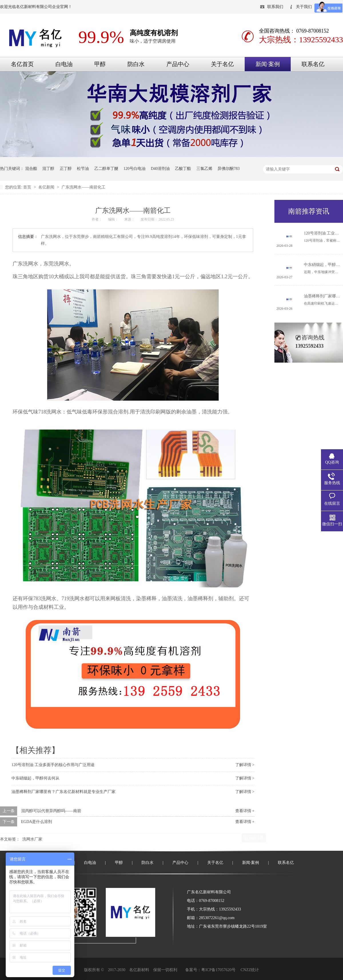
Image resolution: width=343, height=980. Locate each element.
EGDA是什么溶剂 (37, 822)
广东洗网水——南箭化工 (83, 187)
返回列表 (254, 838)
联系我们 (275, 7)
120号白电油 (134, 169)
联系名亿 (313, 64)
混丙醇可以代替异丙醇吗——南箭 (51, 811)
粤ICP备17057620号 (218, 970)
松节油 (83, 169)
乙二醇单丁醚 (106, 169)
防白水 (136, 64)
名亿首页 (22, 64)
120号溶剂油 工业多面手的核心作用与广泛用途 (53, 765)
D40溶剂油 (160, 169)
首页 (28, 187)
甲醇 (100, 64)
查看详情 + (245, 811)
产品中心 (178, 64)
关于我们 (304, 7)
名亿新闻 (47, 187)
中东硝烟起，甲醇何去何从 (35, 778)
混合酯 (31, 169)
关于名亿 (222, 64)
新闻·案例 (268, 64)
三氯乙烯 (204, 169)
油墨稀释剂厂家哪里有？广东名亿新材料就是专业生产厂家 (63, 792)
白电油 (64, 64)
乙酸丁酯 (183, 169)
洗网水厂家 (32, 839)
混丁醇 (48, 169)
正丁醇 (66, 169)
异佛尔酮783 (229, 169)
